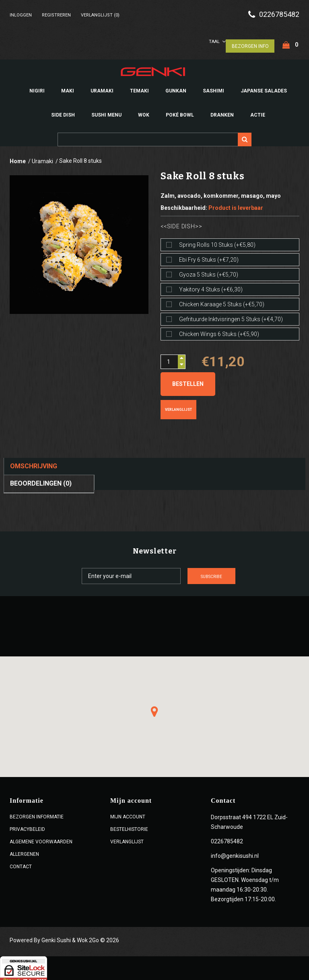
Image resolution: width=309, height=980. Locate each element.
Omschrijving (34, 463)
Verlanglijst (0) (100, 15)
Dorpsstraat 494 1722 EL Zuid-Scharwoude (249, 819)
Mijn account (128, 814)
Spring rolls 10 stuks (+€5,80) (217, 242)
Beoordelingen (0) (41, 480)
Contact (21, 863)
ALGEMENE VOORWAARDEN (41, 839)
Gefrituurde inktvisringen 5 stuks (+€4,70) (231, 316)
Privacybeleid (27, 826)
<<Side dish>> (181, 223)
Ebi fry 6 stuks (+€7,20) (209, 256)
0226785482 (279, 14)
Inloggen (21, 15)
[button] (154, 708)
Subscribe (241, 573)
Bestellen (188, 381)
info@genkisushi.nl (235, 853)
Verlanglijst (178, 406)
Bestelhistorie (129, 826)
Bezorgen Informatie (37, 814)
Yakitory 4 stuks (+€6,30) (211, 286)
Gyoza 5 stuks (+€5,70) (209, 271)
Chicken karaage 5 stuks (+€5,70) (222, 301)
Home (18, 158)
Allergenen (24, 851)
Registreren (56, 15)
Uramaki (42, 158)
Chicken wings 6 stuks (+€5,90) (219, 331)
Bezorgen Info (250, 43)
